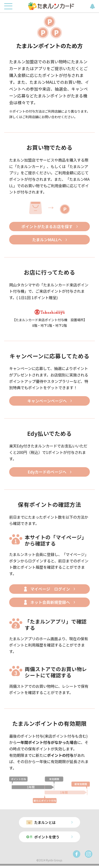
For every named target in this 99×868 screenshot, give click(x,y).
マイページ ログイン (50, 590)
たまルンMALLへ (47, 240)
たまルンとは (45, 824)
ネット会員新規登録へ (50, 604)
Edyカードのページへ (47, 473)
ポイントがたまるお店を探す (47, 227)
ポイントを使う (47, 839)
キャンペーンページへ (47, 402)
